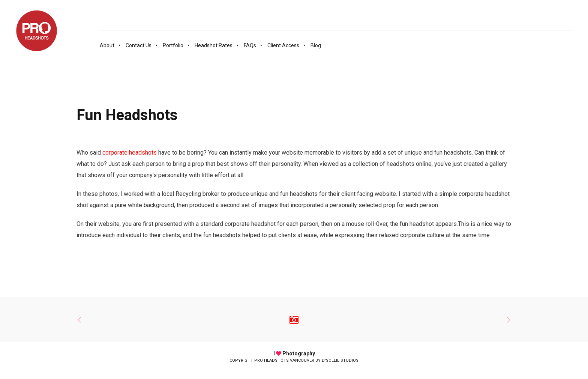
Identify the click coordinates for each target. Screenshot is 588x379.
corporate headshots (130, 153)
